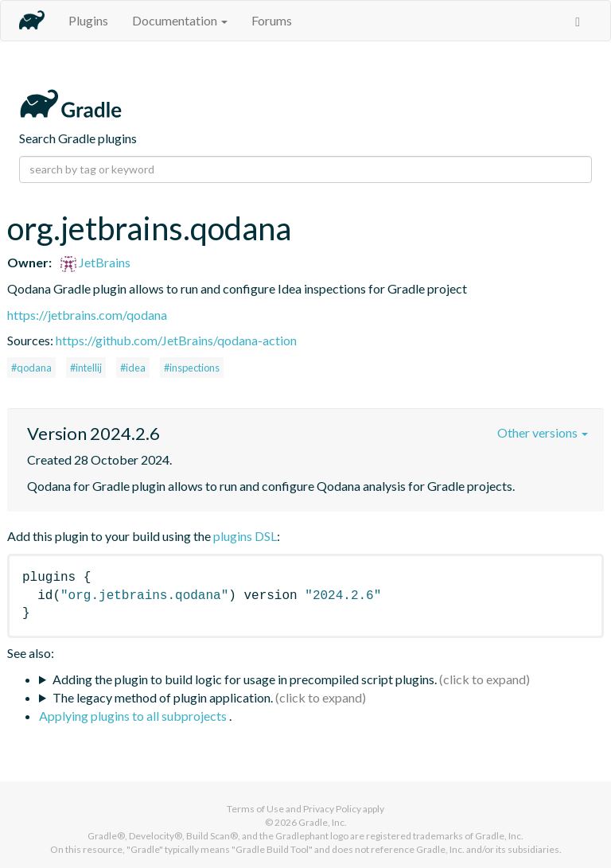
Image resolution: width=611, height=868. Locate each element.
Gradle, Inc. (323, 822)
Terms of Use (255, 809)
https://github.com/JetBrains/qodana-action (176, 340)
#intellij (86, 368)
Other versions (543, 432)
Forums (272, 20)
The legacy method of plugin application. (163, 697)
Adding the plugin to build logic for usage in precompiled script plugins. (245, 679)
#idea (133, 368)
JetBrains (95, 262)
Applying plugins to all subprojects (134, 716)
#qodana (31, 368)
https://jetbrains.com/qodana (87, 315)
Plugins (88, 20)
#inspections (192, 368)
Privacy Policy (332, 809)
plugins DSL (245, 536)
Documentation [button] (180, 20)
